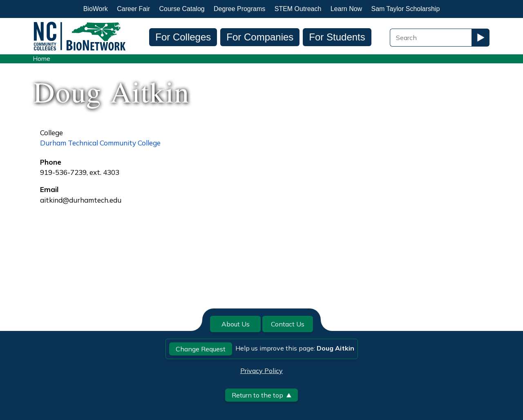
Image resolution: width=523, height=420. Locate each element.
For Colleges (183, 37)
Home (41, 59)
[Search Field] (431, 38)
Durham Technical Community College (100, 143)
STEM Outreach (298, 9)
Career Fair (133, 9)
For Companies (260, 37)
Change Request (201, 349)
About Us (236, 324)
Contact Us (288, 324)
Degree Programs (239, 9)
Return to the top (261, 395)
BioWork (96, 9)
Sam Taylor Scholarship (406, 9)
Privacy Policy (261, 371)
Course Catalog (182, 9)
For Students (337, 37)
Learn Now (346, 9)
